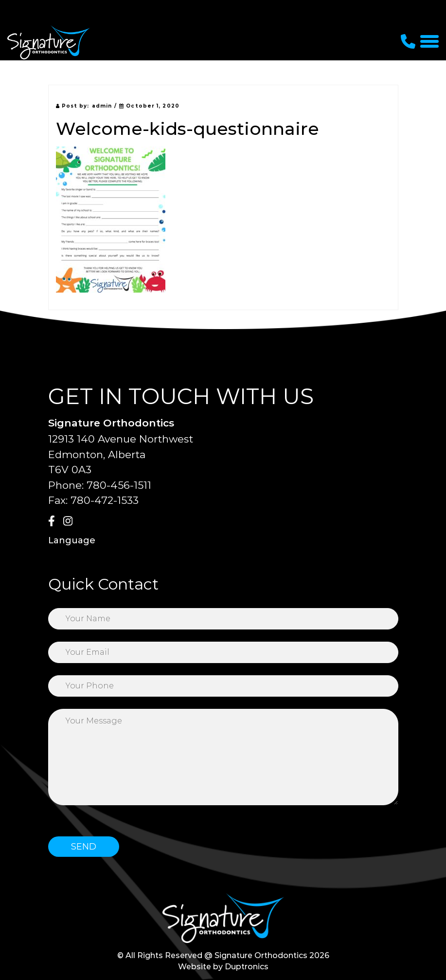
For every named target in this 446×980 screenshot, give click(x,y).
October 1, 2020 (149, 106)
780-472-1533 (105, 500)
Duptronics (247, 967)
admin (102, 106)
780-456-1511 (119, 485)
